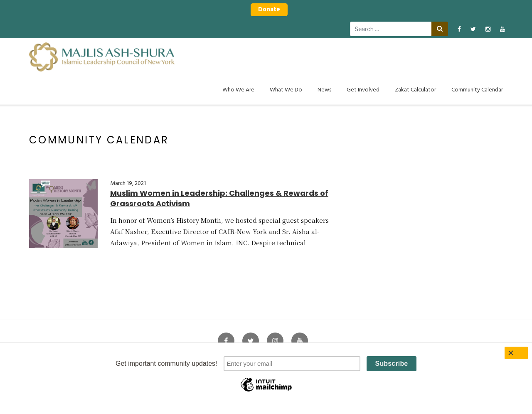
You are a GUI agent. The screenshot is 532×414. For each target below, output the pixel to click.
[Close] (516, 353)
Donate (269, 10)
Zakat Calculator (415, 90)
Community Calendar (477, 90)
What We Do (286, 90)
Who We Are (238, 90)
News (324, 90)
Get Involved (363, 90)
